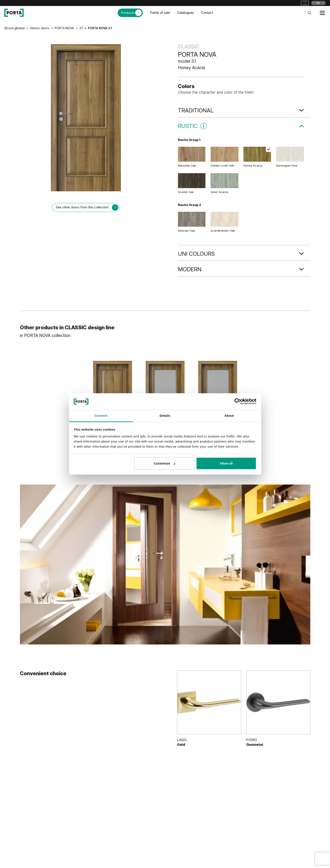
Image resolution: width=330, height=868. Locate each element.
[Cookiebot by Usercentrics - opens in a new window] (238, 401)
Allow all (226, 463)
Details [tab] (165, 416)
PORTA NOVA (64, 28)
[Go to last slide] (289, 623)
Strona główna (14, 28)
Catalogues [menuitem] (186, 13)
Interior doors (40, 28)
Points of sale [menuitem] (160, 13)
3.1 (81, 28)
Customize (164, 463)
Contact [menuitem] (207, 13)
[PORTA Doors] (14, 13)
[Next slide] (302, 623)
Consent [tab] (101, 416)
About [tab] (229, 416)
